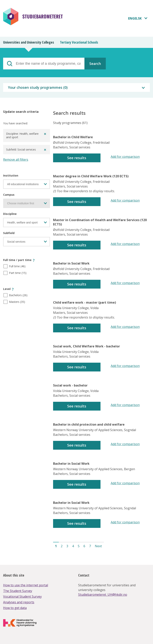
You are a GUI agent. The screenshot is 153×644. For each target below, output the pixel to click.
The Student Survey (18, 591)
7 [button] (90, 546)
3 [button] (67, 546)
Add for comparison (125, 157)
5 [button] (79, 546)
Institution (11, 175)
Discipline (10, 214)
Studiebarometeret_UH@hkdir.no (103, 595)
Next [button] (98, 546)
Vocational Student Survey (22, 596)
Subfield (9, 233)
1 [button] (56, 546)
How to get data (15, 608)
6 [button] (84, 546)
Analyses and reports (19, 602)
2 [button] (62, 546)
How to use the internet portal (26, 585)
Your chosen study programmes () (38, 87)
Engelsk (135, 18)
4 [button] (73, 546)
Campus (9, 195)
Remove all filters (16, 160)
